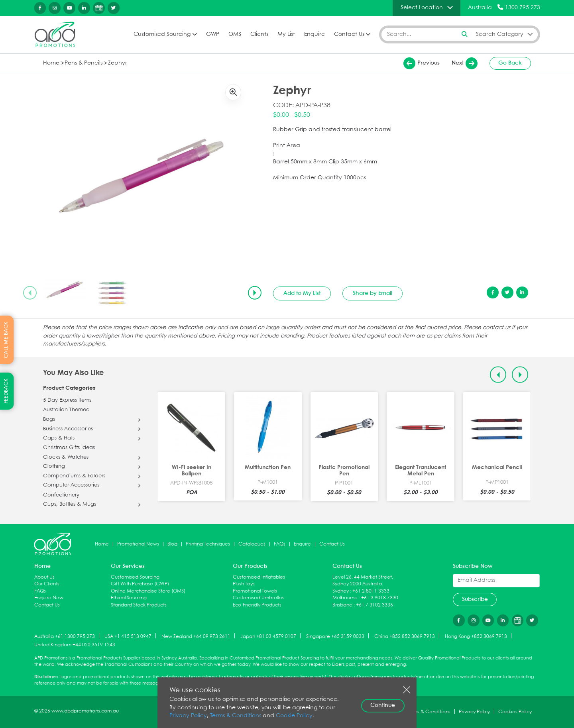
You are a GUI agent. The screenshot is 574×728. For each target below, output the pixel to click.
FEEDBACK (6, 391)
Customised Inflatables (259, 577)
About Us (44, 577)
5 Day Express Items (67, 400)
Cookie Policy (294, 716)
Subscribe (475, 599)
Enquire (315, 34)
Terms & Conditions (236, 716)
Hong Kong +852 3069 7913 (476, 636)
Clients (259, 34)
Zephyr (118, 63)
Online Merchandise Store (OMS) (148, 591)
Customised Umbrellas (258, 598)
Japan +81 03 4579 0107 (268, 636)
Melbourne (345, 598)
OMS (235, 34)
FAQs (280, 544)
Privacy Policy (188, 716)
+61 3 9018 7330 (380, 598)
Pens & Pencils (84, 63)
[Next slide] (255, 293)
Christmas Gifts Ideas (69, 448)
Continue (383, 705)
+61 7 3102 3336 (374, 605)
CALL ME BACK (6, 340)
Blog (172, 544)
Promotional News (138, 544)
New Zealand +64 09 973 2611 (196, 636)
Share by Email (373, 293)
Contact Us (349, 34)
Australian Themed (66, 410)
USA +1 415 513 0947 (128, 636)
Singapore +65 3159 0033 (335, 636)
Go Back (510, 63)
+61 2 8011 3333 (371, 591)
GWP (213, 34)
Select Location (422, 8)
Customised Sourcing (162, 34)
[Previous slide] (30, 293)
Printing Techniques (208, 544)
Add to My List (302, 293)
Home (51, 63)
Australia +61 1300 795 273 (65, 636)
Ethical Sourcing (129, 598)
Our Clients (47, 584)
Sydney (341, 591)
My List (286, 34)
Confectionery (61, 495)
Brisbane (342, 605)
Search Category (500, 34)
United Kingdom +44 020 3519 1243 (75, 645)
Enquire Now (49, 598)
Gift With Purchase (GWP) (140, 584)
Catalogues (252, 544)
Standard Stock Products (139, 605)
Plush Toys (244, 584)
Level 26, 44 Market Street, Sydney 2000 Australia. (363, 581)
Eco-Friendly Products (257, 605)
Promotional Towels (255, 591)
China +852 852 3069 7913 (405, 636)
